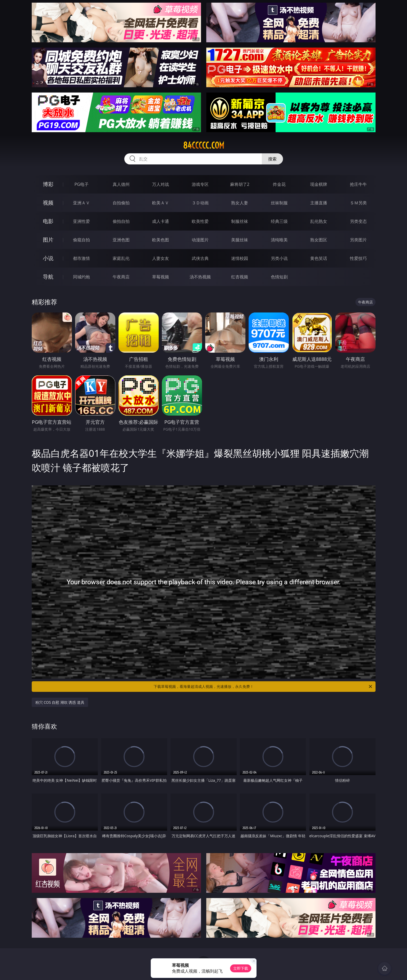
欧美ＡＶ (161, 203)
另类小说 (279, 258)
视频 (48, 203)
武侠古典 (200, 258)
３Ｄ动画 (200, 203)
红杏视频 (240, 277)
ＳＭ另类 (358, 203)
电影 (48, 221)
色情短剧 (279, 277)
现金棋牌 (319, 184)
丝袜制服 (279, 203)
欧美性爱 (200, 221)
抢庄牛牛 (358, 184)
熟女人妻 (240, 203)
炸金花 (279, 184)
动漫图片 (200, 240)
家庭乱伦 (121, 258)
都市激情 (81, 258)
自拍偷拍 (121, 203)
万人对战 (161, 184)
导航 (48, 277)
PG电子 (82, 184)
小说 (48, 258)
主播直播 (319, 203)
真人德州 (121, 184)
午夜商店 (121, 277)
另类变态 (358, 221)
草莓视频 (161, 277)
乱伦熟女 (319, 221)
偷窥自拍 (81, 240)
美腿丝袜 (240, 240)
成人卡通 (161, 221)
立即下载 (241, 968)
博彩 (48, 184)
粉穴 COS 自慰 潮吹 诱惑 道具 (60, 702)
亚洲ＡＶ (81, 203)
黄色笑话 (319, 258)
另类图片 (358, 240)
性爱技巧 (358, 258)
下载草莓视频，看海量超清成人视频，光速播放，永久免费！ (263, 687)
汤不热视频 (200, 277)
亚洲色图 (121, 240)
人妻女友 (161, 258)
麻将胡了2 (240, 184)
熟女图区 (319, 240)
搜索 (272, 159)
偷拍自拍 (121, 221)
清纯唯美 (279, 240)
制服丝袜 (240, 221)
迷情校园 (240, 258)
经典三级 (279, 221)
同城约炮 (81, 277)
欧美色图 (161, 240)
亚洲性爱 (81, 221)
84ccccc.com (204, 145)
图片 (48, 240)
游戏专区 (200, 184)
